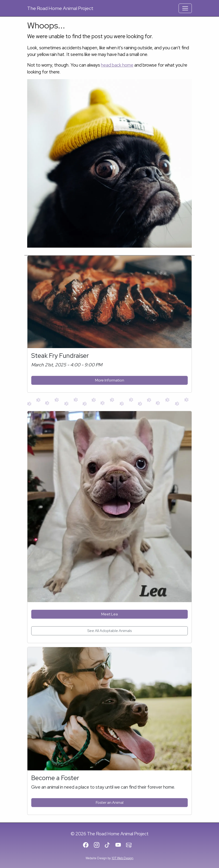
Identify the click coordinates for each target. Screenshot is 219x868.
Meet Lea (109, 614)
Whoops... (46, 25)
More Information (110, 380)
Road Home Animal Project (60, 8)
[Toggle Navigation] (185, 8)
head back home (117, 65)
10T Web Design (123, 858)
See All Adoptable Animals (109, 631)
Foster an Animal (110, 802)
